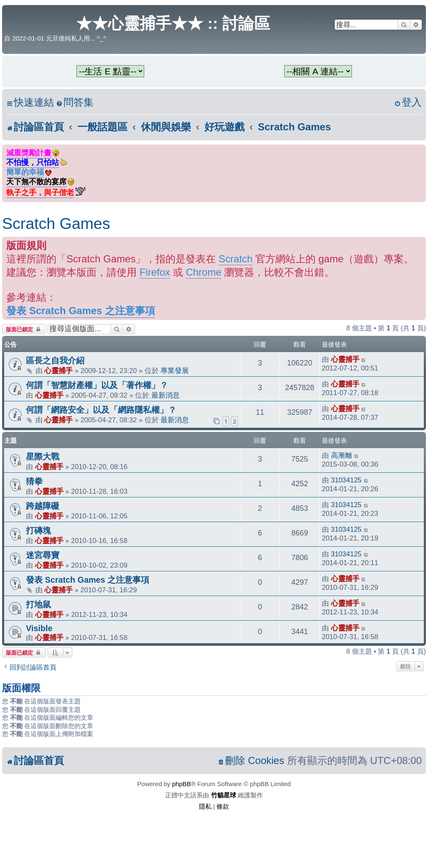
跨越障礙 (43, 506)
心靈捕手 (59, 371)
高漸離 (342, 455)
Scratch (236, 259)
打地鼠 (38, 604)
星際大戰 (43, 457)
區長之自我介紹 (55, 360)
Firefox (155, 272)
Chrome (203, 272)
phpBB (182, 784)
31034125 (346, 480)
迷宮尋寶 (43, 555)
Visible (39, 628)
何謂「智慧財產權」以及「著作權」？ (97, 385)
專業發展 (175, 371)
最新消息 (166, 395)
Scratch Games (56, 223)
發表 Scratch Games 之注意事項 (81, 311)
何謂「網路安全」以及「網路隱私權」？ (101, 410)
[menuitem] (75, 103)
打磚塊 (38, 530)
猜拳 (34, 481)
